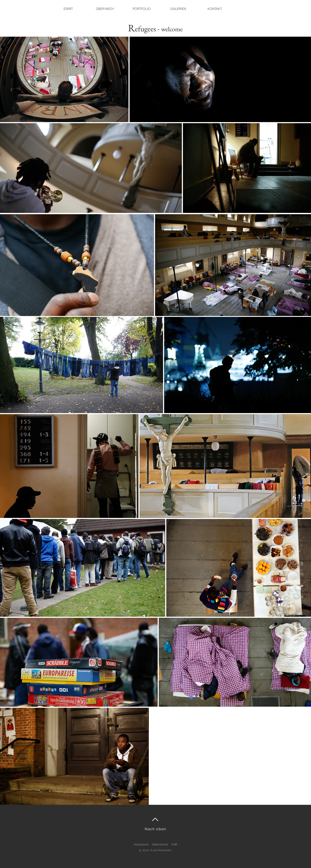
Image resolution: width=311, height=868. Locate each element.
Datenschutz (160, 844)
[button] (178, 9)
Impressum (141, 844)
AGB (174, 844)
